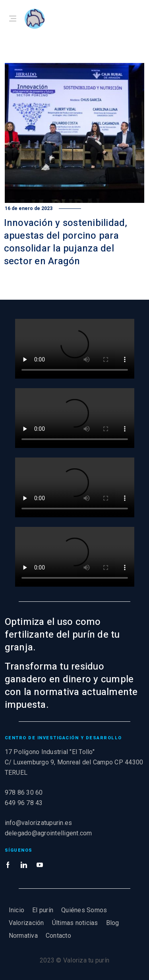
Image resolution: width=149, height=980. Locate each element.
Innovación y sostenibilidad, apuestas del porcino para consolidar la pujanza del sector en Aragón (66, 242)
